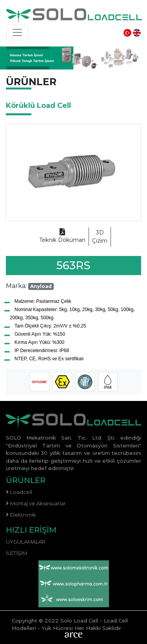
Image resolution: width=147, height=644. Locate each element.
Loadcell (21, 492)
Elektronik (23, 515)
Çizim (100, 236)
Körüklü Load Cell (38, 106)
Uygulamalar (26, 542)
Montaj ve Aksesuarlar (38, 503)
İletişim (16, 553)
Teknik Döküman (62, 236)
